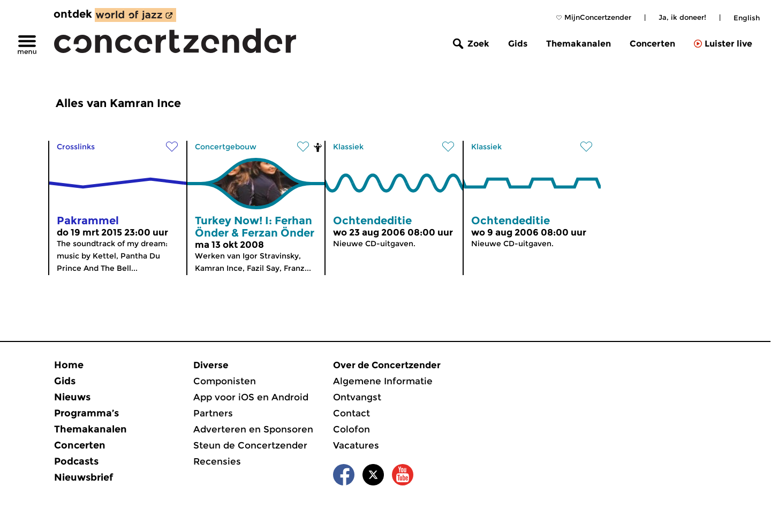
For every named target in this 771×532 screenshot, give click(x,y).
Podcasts (76, 461)
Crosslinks (76, 147)
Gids (518, 44)
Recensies (217, 461)
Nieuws (72, 397)
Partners (213, 413)
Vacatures (356, 445)
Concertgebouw (226, 147)
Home (69, 365)
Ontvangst (357, 397)
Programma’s (86, 413)
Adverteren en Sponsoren (253, 429)
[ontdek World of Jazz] (135, 15)
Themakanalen (579, 44)
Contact (352, 413)
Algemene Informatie (383, 381)
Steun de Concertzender (250, 445)
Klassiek (348, 147)
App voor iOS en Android (251, 397)
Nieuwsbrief (84, 477)
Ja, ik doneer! (682, 17)
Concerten (652, 44)
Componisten (225, 381)
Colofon (352, 429)
